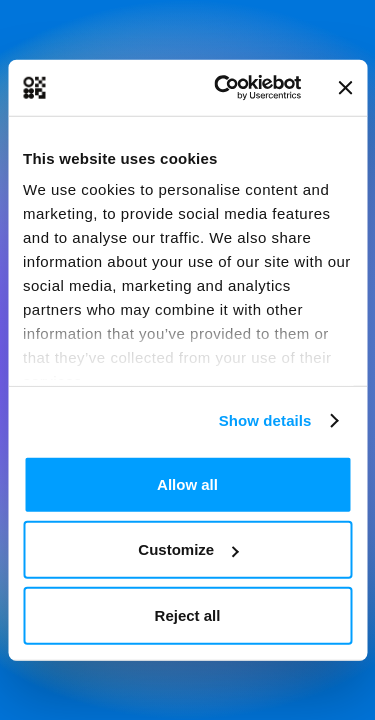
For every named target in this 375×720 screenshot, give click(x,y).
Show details (265, 420)
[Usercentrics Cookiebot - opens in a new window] (223, 88)
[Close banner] (345, 88)
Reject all (188, 614)
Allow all (187, 483)
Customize (188, 549)
